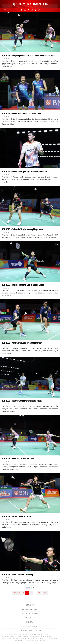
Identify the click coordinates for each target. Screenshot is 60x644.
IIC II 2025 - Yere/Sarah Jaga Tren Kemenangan (22, 343)
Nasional (30, 622)
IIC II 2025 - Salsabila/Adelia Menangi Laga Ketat (23, 229)
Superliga (30, 618)
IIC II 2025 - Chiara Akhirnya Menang (17, 575)
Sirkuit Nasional (30, 614)
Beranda (30, 605)
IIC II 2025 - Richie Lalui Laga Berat (17, 517)
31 (39, 593)
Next (45, 593)
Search (39, 630)
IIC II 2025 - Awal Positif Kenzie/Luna (18, 459)
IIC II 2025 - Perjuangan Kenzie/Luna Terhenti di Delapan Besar (29, 56)
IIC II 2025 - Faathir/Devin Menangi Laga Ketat (22, 401)
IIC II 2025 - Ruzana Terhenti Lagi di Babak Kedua (23, 285)
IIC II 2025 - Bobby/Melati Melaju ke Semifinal (21, 114)
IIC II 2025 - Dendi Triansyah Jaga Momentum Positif (24, 172)
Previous (17, 593)
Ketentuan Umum (25, 630)
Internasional (30, 626)
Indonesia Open (30, 609)
